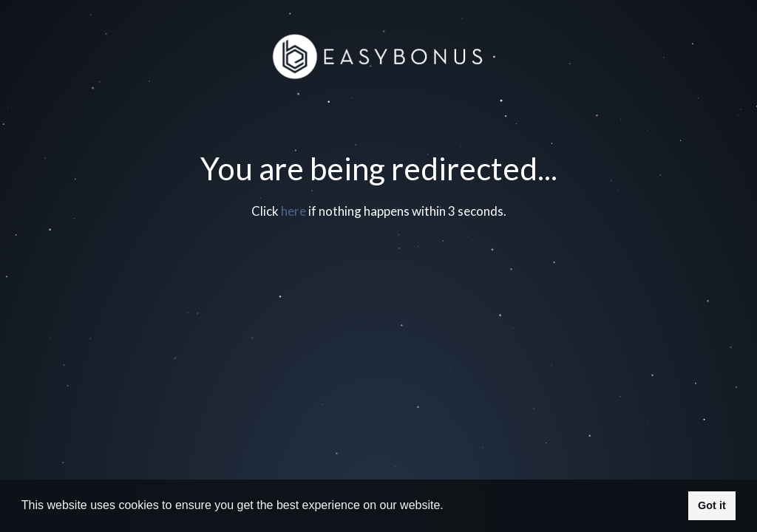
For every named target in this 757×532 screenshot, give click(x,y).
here (293, 211)
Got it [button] (712, 505)
